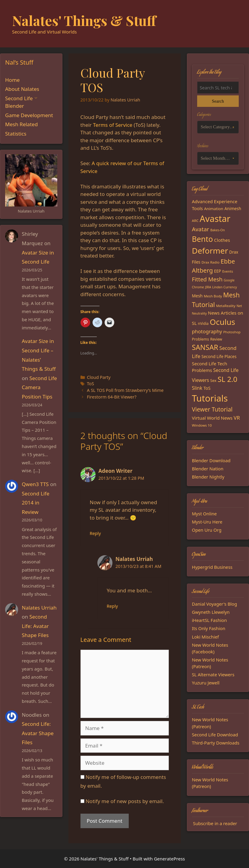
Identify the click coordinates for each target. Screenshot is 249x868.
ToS (90, 384)
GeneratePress (169, 859)
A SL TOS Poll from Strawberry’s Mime (125, 390)
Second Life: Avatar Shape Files (35, 626)
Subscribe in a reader (215, 823)
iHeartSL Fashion (210, 620)
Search (218, 101)
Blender (15, 106)
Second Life (19, 98)
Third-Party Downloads (216, 743)
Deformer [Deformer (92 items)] (210, 251)
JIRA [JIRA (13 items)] (208, 287)
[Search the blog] (218, 88)
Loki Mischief (206, 637)
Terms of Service (113, 125)
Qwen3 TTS (35, 484)
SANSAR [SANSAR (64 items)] (205, 347)
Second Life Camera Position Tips (39, 387)
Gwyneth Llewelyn (211, 612)
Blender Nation (208, 469)
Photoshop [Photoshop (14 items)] (232, 332)
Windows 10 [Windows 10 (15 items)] (202, 425)
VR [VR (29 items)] (237, 418)
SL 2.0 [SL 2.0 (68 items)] (227, 379)
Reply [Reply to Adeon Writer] (95, 533)
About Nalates (22, 89)
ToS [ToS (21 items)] (207, 388)
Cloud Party (99, 377)
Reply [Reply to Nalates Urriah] (112, 606)
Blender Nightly (208, 477)
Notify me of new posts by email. (125, 801)
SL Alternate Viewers (213, 674)
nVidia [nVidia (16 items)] (203, 323)
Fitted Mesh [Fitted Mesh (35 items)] (207, 279)
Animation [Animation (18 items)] (214, 209)
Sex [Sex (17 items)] (213, 380)
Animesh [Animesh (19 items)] (233, 209)
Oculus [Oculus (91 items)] (222, 322)
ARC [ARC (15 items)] (195, 221)
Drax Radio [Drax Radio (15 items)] (210, 262)
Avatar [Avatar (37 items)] (201, 229)
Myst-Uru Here (207, 522)
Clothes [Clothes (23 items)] (222, 240)
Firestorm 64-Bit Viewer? (112, 397)
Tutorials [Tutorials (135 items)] (210, 398)
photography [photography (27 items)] (207, 331)
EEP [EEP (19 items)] (217, 271)
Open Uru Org (207, 530)
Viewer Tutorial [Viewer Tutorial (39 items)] (212, 409)
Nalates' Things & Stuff (84, 20)
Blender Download (211, 460)
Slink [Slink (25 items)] (197, 388)
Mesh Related (21, 124)
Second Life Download (215, 735)
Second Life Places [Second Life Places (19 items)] (219, 357)
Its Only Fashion (209, 628)
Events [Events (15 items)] (228, 271)
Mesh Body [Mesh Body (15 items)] (213, 296)
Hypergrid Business (212, 567)
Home (12, 80)
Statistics (16, 134)
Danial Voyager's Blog (215, 604)
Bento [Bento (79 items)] (203, 239)
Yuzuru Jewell (206, 683)
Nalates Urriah (39, 608)
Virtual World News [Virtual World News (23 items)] (212, 418)
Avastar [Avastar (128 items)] (215, 218)
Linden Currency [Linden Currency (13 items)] (225, 287)
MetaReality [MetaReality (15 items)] (226, 306)
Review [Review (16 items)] (216, 339)
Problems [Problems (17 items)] (201, 339)
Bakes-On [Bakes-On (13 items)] (218, 230)
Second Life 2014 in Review (35, 503)
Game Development (29, 115)
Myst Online (205, 514)
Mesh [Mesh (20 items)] (197, 296)
